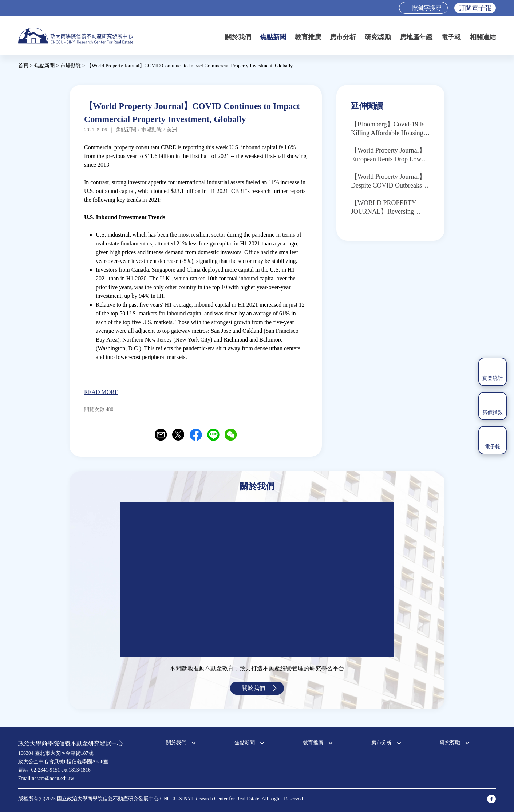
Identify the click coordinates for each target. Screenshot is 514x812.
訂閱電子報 (475, 8)
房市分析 (343, 37)
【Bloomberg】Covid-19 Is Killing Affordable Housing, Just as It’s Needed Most (388, 129)
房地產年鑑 (416, 37)
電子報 (451, 37)
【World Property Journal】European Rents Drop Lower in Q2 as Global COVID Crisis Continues (389, 155)
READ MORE (101, 392)
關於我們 (238, 37)
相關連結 (483, 37)
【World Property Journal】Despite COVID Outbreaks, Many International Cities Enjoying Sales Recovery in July (388, 181)
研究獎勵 (378, 37)
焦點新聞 (273, 37)
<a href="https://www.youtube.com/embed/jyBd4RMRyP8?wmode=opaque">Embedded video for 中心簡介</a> (257, 580)
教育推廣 (308, 37)
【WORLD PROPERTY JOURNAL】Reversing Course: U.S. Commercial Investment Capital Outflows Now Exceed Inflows (389, 208)
